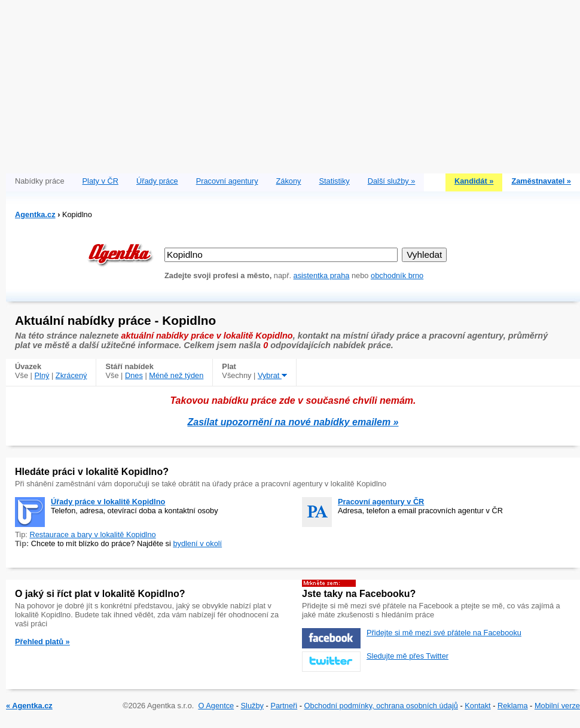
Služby (252, 706)
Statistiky (335, 181)
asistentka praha (322, 275)
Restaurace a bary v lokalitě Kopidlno (92, 534)
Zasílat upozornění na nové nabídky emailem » (293, 422)
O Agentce (216, 706)
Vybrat (272, 375)
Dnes (134, 375)
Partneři (284, 706)
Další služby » (392, 181)
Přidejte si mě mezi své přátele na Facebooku (444, 633)
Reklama (513, 706)
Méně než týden (176, 375)
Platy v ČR (100, 181)
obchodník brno (397, 275)
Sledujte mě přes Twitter (407, 656)
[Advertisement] (293, 84)
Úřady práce (157, 181)
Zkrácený (71, 375)
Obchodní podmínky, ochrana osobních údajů (381, 706)
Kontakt (477, 706)
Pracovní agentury (227, 181)
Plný (42, 375)
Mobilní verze (557, 706)
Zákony (289, 181)
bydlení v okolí (197, 543)
